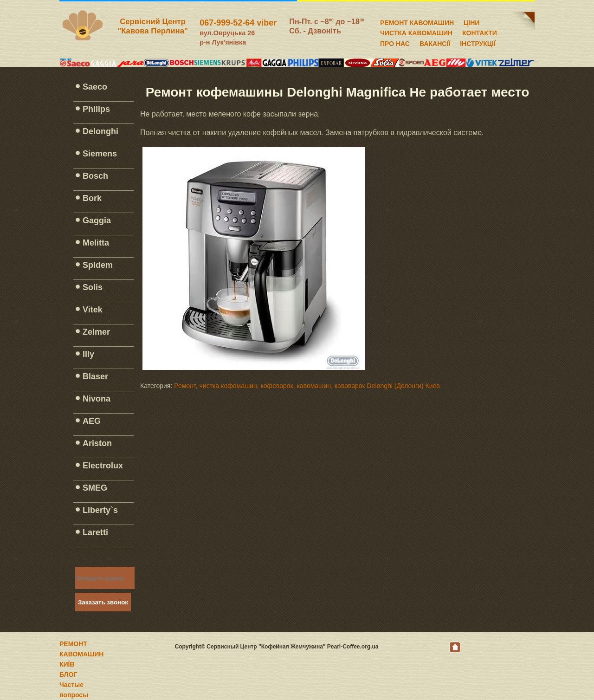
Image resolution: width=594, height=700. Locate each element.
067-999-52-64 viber (238, 23)
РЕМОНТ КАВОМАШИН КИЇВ (81, 654)
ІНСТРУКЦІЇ (478, 42)
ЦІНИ (471, 21)
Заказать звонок (103, 602)
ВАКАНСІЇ (435, 42)
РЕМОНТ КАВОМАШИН (417, 21)
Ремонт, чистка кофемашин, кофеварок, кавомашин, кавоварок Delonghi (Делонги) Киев (307, 386)
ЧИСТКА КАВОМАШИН (416, 32)
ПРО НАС (395, 42)
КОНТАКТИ (480, 32)
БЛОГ (68, 674)
